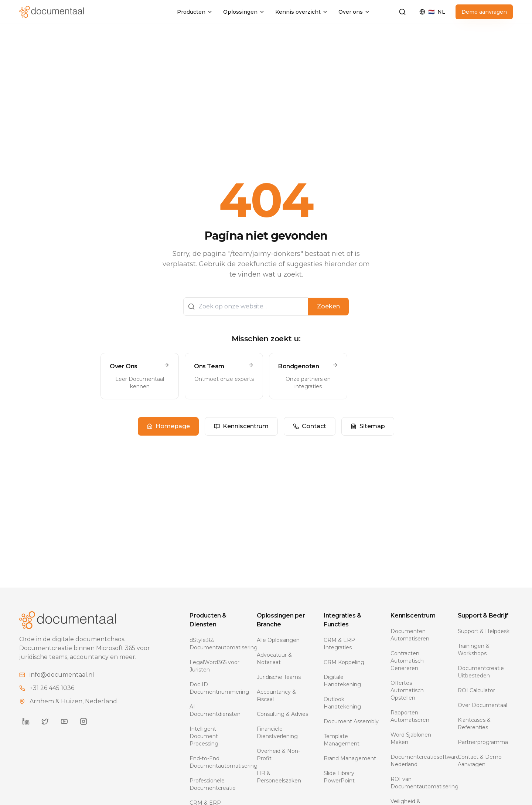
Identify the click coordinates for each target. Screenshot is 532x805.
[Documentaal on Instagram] (83, 721)
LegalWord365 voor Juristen (214, 666)
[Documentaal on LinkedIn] (26, 721)
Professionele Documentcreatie (213, 784)
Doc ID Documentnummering (217, 688)
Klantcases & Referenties (474, 724)
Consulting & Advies (282, 714)
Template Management (342, 740)
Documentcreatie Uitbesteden (481, 672)
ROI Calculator (476, 690)
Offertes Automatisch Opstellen (407, 690)
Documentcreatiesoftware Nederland (418, 761)
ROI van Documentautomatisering (418, 783)
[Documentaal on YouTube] (64, 721)
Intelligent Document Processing (204, 736)
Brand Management (350, 758)
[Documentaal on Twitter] (45, 721)
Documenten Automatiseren (410, 635)
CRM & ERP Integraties (339, 644)
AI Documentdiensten (215, 710)
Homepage (168, 426)
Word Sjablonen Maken (411, 738)
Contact (310, 426)
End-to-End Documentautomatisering (217, 762)
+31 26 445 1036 (52, 688)
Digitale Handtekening (342, 681)
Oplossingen (244, 12)
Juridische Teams (279, 677)
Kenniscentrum (241, 426)
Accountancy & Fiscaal (276, 696)
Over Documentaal (482, 705)
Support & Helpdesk (484, 631)
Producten (195, 12)
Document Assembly (351, 721)
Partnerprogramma (483, 742)
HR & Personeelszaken (279, 777)
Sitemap (368, 426)
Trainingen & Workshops (474, 650)
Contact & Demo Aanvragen (480, 761)
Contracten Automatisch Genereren (407, 661)
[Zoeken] (402, 12)
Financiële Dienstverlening (277, 733)
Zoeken (328, 306)
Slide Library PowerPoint (339, 777)
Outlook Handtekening (342, 703)
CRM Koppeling (344, 662)
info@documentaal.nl (62, 675)
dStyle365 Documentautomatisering (217, 644)
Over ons (354, 12)
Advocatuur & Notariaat (274, 659)
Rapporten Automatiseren (410, 716)
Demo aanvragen (484, 12)
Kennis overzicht (302, 12)
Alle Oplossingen (278, 640)
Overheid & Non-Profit (278, 755)
